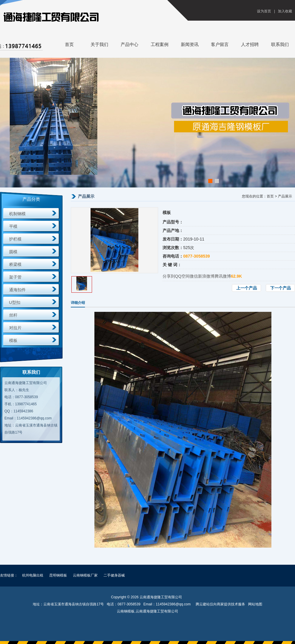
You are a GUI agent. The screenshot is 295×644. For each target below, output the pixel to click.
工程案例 (160, 45)
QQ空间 (182, 276)
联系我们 (280, 45)
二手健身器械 (114, 575)
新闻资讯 (190, 45)
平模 (13, 226)
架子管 (15, 277)
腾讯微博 (223, 276)
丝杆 (13, 315)
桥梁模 (15, 264)
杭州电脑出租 (33, 575)
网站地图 (255, 604)
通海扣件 (17, 290)
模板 (13, 340)
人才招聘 (250, 45)
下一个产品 (281, 288)
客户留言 (220, 45)
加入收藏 (285, 11)
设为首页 (264, 11)
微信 (194, 276)
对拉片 (15, 328)
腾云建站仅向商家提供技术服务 (220, 604)
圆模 (13, 252)
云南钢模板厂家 (85, 575)
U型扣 (15, 302)
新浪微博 (206, 276)
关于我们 (99, 45)
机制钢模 (17, 214)
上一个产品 (247, 288)
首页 (69, 45)
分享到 (169, 276)
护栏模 (15, 239)
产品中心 (130, 45)
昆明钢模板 (58, 575)
